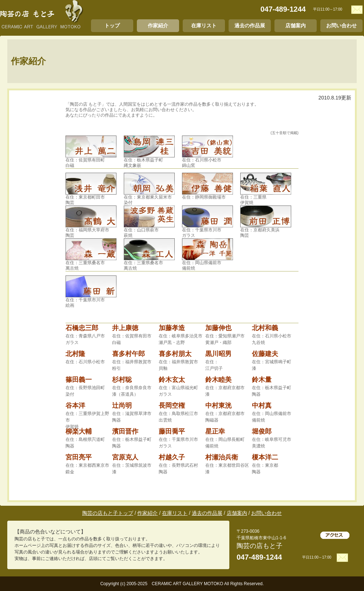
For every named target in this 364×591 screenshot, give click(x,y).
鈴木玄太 (172, 380)
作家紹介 (158, 26)
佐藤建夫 (265, 354)
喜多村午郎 (128, 354)
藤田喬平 (172, 431)
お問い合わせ (341, 26)
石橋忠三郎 (82, 328)
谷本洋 (75, 406)
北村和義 (265, 328)
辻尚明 (122, 406)
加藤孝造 (172, 328)
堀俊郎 (262, 431)
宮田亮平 (79, 457)
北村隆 (75, 354)
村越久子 (172, 457)
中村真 (262, 406)
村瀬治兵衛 (222, 457)
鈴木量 (262, 380)
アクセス (335, 535)
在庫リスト (204, 26)
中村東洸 (218, 406)
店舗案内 (296, 26)
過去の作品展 (250, 26)
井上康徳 (125, 328)
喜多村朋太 (175, 354)
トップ (112, 26)
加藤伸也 (218, 328)
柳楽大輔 (79, 431)
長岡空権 (172, 406)
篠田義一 (79, 380)
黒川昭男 (218, 354)
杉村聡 (122, 380)
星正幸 (215, 431)
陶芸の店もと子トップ (108, 513)
